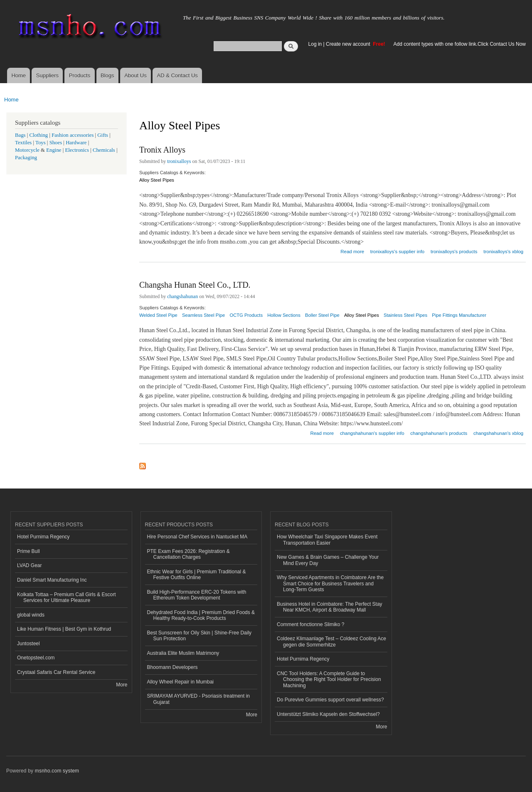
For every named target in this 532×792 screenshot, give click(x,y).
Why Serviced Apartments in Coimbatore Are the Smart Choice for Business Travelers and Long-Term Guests (330, 584)
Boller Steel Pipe (322, 315)
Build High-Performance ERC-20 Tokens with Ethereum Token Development (197, 595)
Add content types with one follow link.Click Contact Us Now (460, 44)
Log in (315, 44)
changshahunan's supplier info (372, 433)
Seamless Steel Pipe (203, 315)
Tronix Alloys (162, 150)
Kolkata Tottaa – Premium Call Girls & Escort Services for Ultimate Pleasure (66, 597)
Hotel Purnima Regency (43, 537)
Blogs (107, 75)
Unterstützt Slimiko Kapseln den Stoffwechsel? (328, 714)
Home (18, 75)
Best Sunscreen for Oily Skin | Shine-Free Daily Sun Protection (199, 636)
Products (80, 75)
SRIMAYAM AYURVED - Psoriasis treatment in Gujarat (199, 699)
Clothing (39, 135)
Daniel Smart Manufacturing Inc (52, 580)
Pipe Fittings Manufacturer (459, 315)
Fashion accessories (73, 135)
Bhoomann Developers (172, 667)
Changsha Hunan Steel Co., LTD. (195, 285)
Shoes (56, 143)
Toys (41, 143)
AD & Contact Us (177, 75)
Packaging (26, 158)
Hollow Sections (284, 315)
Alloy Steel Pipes (157, 180)
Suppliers (47, 75)
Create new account (349, 44)
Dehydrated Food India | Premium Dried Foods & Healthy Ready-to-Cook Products (201, 615)
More (122, 685)
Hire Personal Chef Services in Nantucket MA (197, 537)
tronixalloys (179, 161)
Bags (20, 135)
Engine (54, 150)
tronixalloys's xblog (503, 252)
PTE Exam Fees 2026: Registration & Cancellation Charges (188, 554)
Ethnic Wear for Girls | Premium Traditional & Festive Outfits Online (197, 575)
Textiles (23, 143)
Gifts (103, 135)
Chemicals (105, 150)
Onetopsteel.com (36, 658)
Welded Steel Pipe (158, 315)
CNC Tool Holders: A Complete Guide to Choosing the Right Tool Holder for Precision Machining (329, 680)
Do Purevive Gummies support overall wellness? (330, 700)
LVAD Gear (30, 565)
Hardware (76, 143)
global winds (31, 615)
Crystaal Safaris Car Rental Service (56, 672)
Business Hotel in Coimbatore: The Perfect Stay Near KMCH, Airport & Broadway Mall (330, 607)
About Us (135, 75)
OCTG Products (246, 315)
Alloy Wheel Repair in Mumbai (181, 682)
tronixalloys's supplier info (398, 252)
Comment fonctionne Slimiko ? (311, 624)
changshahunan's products (439, 433)
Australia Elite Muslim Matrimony (183, 653)
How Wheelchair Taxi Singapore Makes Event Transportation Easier (327, 540)
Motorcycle (27, 150)
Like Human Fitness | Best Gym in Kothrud (64, 629)
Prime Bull (28, 551)
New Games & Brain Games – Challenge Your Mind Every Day (328, 560)
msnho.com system (57, 771)
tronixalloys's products (454, 252)
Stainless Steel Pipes (405, 315)
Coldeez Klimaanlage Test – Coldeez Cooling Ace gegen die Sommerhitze (331, 641)
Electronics (77, 150)
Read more (352, 250)
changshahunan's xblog (498, 433)
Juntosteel (28, 644)
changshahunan (182, 296)
